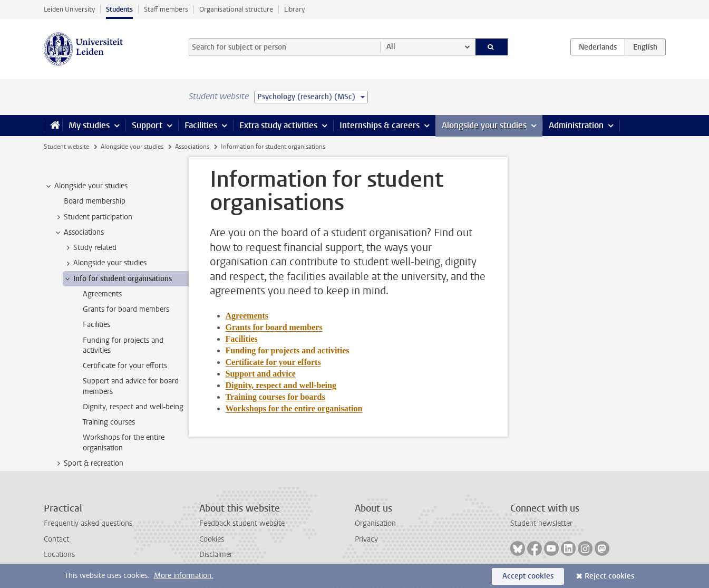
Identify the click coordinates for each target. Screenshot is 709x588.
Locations (59, 555)
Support (147, 125)
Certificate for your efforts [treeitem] (125, 366)
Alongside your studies (484, 125)
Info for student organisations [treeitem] (118, 279)
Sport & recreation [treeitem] (89, 464)
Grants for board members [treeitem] (126, 309)
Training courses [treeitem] (109, 422)
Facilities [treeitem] (96, 325)
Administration (576, 125)
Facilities (201, 125)
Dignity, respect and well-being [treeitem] (133, 407)
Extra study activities (278, 125)
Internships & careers (380, 125)
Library (294, 9)
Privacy (366, 539)
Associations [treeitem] (79, 233)
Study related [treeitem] (90, 248)
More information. (184, 576)
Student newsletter (541, 523)
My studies (89, 125)
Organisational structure (236, 9)
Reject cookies (609, 576)
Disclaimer (216, 555)
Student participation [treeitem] (93, 217)
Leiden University (69, 9)
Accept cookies (528, 576)
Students (119, 9)
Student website (66, 147)
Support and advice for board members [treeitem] (131, 386)
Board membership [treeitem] (95, 201)
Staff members (166, 9)
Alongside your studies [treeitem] (86, 186)
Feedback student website (242, 523)
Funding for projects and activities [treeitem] (123, 345)
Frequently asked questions (88, 523)
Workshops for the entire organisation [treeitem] (124, 442)
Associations (192, 147)
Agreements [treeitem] (102, 294)
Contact (56, 539)
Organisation (375, 523)
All (391, 47)
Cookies (212, 539)
